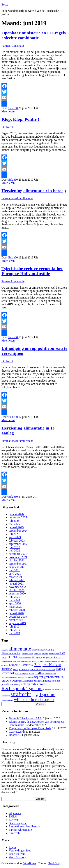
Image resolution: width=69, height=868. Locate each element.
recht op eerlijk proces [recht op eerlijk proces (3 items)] (33, 684)
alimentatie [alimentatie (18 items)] (20, 649)
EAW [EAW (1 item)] (4, 658)
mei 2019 (14, 633)
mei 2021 (14, 570)
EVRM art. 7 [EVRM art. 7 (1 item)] (35, 670)
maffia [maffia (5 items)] (39, 673)
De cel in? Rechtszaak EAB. (26, 718)
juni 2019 (14, 630)
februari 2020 (17, 610)
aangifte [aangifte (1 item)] (5, 650)
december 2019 (18, 617)
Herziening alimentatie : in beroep (34, 191)
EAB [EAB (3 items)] (62, 653)
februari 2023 (17, 541)
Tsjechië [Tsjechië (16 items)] (47, 694)
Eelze (5, 5)
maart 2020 (15, 607)
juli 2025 (14, 521)
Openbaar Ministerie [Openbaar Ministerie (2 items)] (22, 681)
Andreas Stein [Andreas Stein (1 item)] (27, 654)
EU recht (14, 820)
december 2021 (18, 554)
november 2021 (18, 557)
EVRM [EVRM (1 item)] (16, 670)
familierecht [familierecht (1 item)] (50, 670)
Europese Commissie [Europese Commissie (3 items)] (21, 665)
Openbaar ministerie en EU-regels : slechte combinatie (34, 35)
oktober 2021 (17, 560)
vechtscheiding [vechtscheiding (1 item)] (7, 700)
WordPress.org (17, 857)
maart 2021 (15, 577)
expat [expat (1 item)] (43, 670)
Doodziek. (15, 735)
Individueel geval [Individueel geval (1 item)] (22, 674)
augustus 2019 (17, 623)
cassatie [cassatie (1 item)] (45, 654)
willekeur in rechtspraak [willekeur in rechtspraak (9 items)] (34, 700)
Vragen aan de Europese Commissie (30, 728)
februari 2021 (17, 580)
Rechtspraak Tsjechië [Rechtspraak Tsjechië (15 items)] (22, 688)
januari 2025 (16, 527)
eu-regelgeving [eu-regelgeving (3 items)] (45, 657)
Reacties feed (17, 854)
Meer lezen (8, 111)
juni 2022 (14, 547)
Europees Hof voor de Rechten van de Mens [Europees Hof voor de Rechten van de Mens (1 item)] (19, 661)
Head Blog (54, 863)
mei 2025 (14, 524)
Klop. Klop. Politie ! (20, 119)
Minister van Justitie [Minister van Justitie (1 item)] (25, 677)
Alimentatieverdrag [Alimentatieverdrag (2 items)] (11, 654)
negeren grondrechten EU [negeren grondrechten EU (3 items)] (49, 677)
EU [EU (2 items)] (33, 658)
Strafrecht (7, 127)
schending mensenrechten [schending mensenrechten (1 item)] (53, 689)
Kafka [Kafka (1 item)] (32, 674)
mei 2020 (14, 600)
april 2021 (15, 574)
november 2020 (18, 587)
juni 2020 (14, 597)
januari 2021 (16, 584)
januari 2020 (16, 613)
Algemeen (15, 813)
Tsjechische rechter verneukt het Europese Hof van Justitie (32, 271)
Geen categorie (18, 823)
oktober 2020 (17, 590)
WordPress (30, 863)
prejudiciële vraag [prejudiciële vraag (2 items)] (11, 684)
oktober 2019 (17, 620)
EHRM (13, 816)
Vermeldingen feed (20, 850)
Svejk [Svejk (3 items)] (35, 695)
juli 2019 (14, 627)
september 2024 (18, 531)
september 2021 (18, 564)
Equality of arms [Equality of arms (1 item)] (25, 658)
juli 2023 (14, 534)
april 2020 (15, 603)
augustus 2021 (17, 567)
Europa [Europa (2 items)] (58, 658)
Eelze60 (13, 108)
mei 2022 (14, 550)
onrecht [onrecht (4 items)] (6, 680)
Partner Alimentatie (13, 46)
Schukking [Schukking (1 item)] (6, 695)
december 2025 (18, 517)
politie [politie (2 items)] (57, 681)
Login (12, 847)
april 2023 (15, 537)
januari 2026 (16, 514)
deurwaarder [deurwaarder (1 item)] (54, 654)
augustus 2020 (17, 593)
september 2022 (18, 544)
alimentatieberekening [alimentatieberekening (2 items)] (43, 650)
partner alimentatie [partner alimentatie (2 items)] (43, 681)
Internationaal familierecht (17, 198)
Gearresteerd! (17, 732)
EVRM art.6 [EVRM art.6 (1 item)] (24, 670)
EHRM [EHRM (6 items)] (12, 657)
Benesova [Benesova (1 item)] (37, 654)
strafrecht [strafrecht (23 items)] (21, 694)
